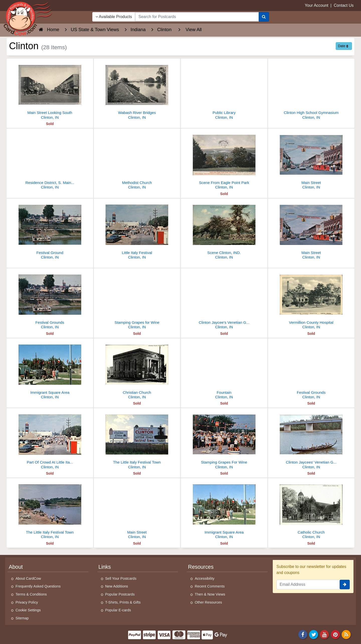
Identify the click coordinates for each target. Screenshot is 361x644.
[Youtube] (325, 634)
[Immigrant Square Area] (50, 370)
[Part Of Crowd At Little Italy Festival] (50, 440)
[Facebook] (303, 634)
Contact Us (344, 5)
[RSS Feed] (346, 634)
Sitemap (22, 618)
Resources (201, 567)
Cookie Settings (28, 610)
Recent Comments (210, 586)
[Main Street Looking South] (50, 90)
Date (343, 46)
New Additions (117, 586)
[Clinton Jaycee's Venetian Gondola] (224, 300)
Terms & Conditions (31, 594)
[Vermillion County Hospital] (311, 300)
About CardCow (28, 578)
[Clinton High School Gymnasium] (311, 90)
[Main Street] (311, 160)
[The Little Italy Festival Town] (137, 440)
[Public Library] (224, 90)
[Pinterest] (335, 634)
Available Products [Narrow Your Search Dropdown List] (114, 17)
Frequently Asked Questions (38, 586)
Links (105, 567)
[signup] (345, 585)
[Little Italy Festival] (137, 230)
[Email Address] (308, 585)
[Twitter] (314, 634)
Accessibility (205, 578)
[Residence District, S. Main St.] (50, 160)
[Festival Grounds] (50, 300)
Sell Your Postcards (121, 578)
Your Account (317, 5)
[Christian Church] (137, 370)
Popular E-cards (118, 610)
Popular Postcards (120, 594)
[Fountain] (224, 370)
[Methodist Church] (137, 160)
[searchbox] (197, 17)
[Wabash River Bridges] (137, 90)
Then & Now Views (210, 594)
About (16, 567)
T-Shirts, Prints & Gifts (123, 602)
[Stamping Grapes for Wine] (137, 300)
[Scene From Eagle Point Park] (224, 160)
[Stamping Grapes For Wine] (224, 440)
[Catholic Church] (311, 510)
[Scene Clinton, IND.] (224, 230)
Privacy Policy (27, 602)
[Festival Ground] (50, 230)
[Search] (264, 17)
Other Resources (208, 602)
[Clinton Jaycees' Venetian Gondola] (311, 440)
